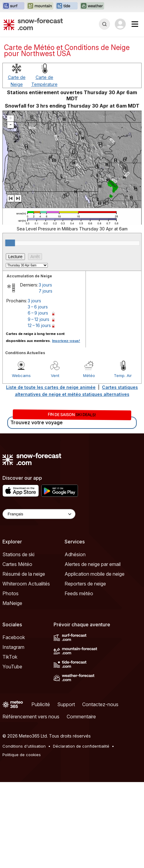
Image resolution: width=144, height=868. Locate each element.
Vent (55, 375)
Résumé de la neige (24, 574)
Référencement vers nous (31, 717)
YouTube (12, 667)
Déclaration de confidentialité (81, 746)
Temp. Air (123, 375)
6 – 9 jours (38, 313)
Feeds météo (79, 593)
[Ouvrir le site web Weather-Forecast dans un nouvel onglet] (92, 6)
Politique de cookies (22, 755)
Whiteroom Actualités (26, 584)
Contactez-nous (100, 704)
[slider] (10, 243)
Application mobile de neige (95, 574)
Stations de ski (18, 554)
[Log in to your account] (120, 24)
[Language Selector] (39, 514)
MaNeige (12, 603)
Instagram (13, 647)
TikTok (10, 657)
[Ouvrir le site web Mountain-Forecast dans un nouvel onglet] (40, 6)
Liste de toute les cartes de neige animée (51, 387)
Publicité (41, 704)
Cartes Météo (17, 564)
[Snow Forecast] (33, 24)
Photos (11, 593)
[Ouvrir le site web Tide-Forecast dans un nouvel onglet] (67, 6)
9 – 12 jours (39, 319)
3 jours (45, 285)
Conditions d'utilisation (24, 746)
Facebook (14, 637)
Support (66, 704)
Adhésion (75, 554)
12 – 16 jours (39, 325)
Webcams (21, 375)
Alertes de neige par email (93, 564)
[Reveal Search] (104, 24)
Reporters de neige (85, 584)
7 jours (46, 291)
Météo (89, 375)
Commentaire (81, 717)
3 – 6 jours (38, 307)
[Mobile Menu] (135, 24)
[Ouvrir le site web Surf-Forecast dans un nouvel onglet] (13, 6)
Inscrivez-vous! (66, 341)
